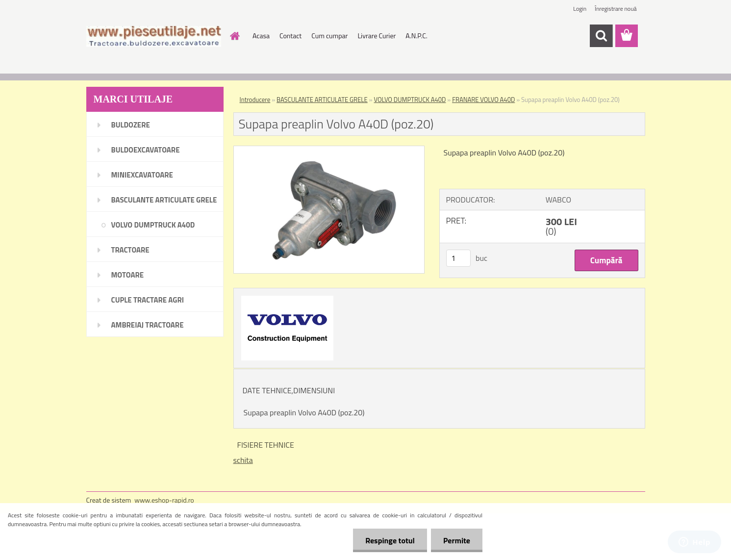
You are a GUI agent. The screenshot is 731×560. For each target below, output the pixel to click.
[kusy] (458, 258)
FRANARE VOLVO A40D (483, 100)
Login (580, 9)
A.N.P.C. (416, 36)
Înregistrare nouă (616, 9)
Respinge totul (390, 540)
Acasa (261, 36)
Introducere (255, 100)
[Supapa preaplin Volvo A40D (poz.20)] (329, 150)
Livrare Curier (377, 36)
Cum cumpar (329, 36)
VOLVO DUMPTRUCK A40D (410, 100)
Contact (290, 36)
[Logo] (154, 36)
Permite (457, 540)
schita (243, 460)
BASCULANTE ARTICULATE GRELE (322, 100)
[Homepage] (234, 36)
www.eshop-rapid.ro (164, 500)
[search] (601, 36)
